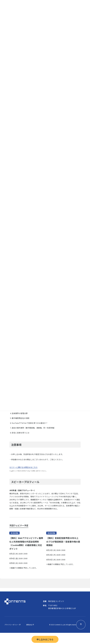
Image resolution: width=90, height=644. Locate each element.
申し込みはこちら (45, 639)
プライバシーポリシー (11, 625)
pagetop (81, 625)
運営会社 (29, 625)
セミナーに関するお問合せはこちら (23, 467)
